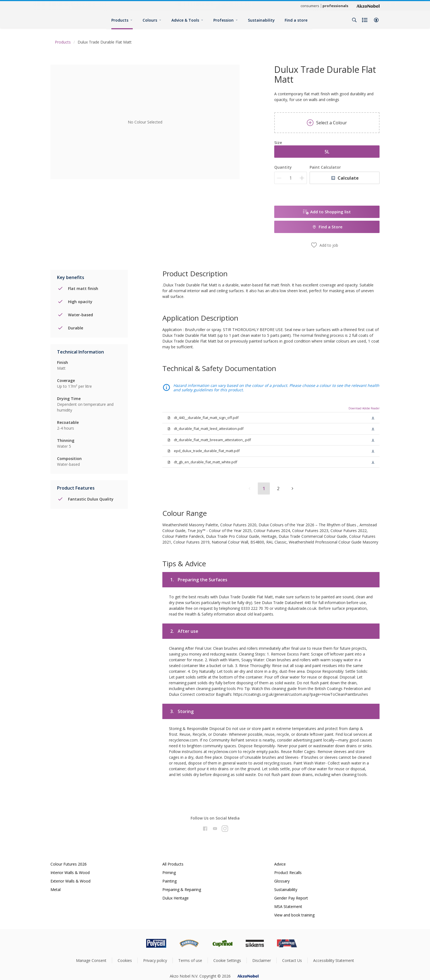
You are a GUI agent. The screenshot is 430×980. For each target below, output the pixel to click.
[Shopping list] (365, 20)
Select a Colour (327, 123)
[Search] (354, 20)
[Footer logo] (133, 943)
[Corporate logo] (368, 6)
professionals (335, 6)
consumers (310, 6)
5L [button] (327, 152)
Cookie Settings (227, 960)
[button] (376, 20)
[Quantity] (291, 178)
